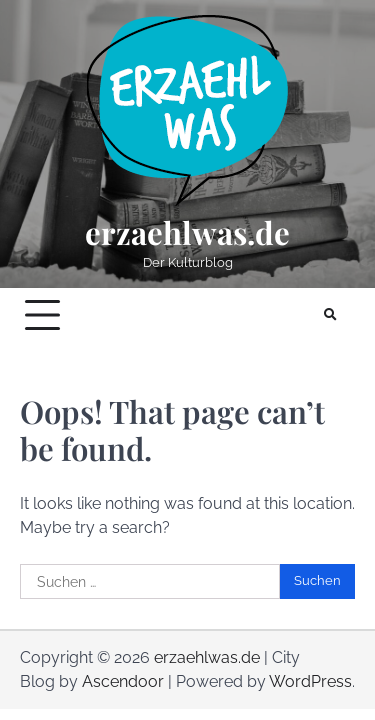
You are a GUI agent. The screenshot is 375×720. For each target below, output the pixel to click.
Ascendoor (123, 681)
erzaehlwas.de (187, 232)
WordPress (310, 681)
